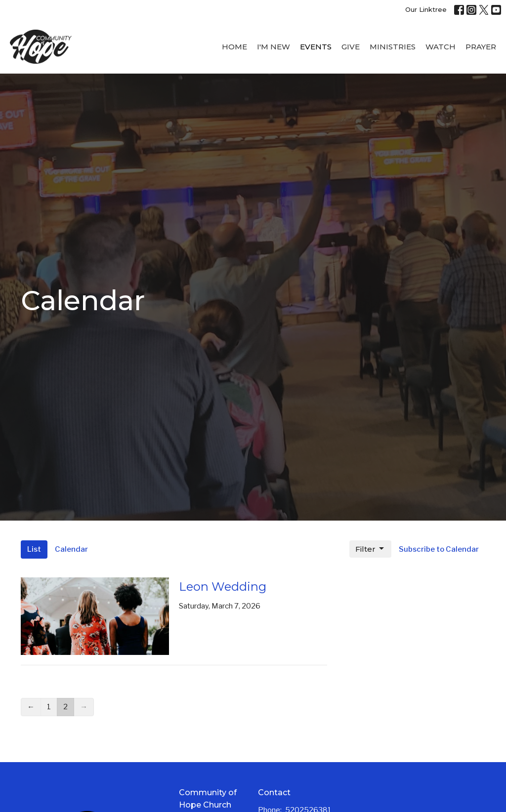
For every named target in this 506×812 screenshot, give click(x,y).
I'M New (274, 47)
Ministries (393, 47)
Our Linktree (426, 9)
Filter (370, 549)
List (34, 549)
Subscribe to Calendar (439, 549)
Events (316, 47)
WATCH (441, 47)
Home (234, 47)
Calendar (71, 549)
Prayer (481, 47)
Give (351, 47)
